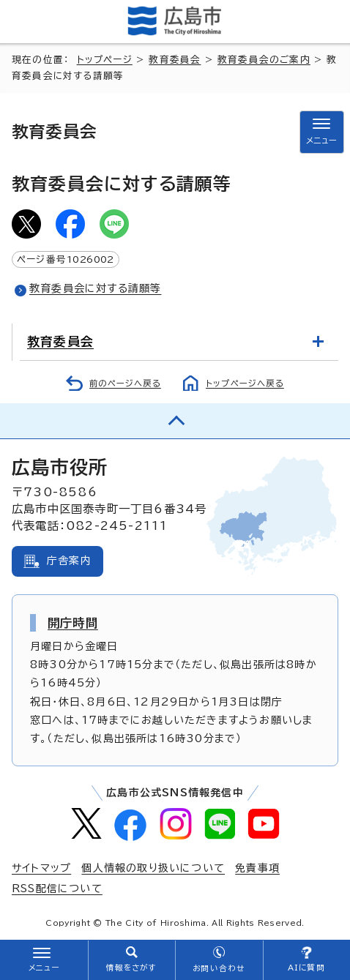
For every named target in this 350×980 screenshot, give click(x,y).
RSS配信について (57, 889)
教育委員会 (175, 60)
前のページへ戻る (125, 383)
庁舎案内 (69, 561)
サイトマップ (41, 868)
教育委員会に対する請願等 (95, 288)
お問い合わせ (219, 968)
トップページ (105, 60)
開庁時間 (73, 623)
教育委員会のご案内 (264, 60)
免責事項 (257, 868)
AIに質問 (306, 968)
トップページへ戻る (245, 383)
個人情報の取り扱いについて (153, 868)
